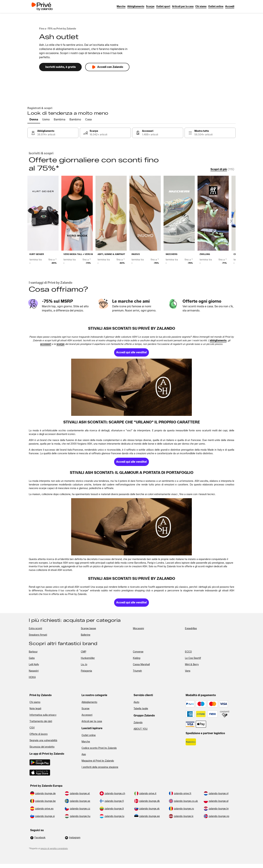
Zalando (138, 723)
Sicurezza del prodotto (42, 747)
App (84, 754)
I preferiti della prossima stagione (100, 767)
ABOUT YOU (141, 729)
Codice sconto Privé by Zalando (99, 748)
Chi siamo (35, 702)
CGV (32, 728)
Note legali (35, 709)
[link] (230, 6)
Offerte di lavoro (39, 734)
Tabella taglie (141, 709)
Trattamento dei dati (41, 721)
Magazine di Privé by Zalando (98, 761)
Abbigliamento (89, 702)
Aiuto (136, 702)
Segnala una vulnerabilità (43, 740)
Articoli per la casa (92, 721)
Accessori (87, 715)
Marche (86, 742)
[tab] (34, 120)
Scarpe (85, 709)
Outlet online (89, 735)
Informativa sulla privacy (43, 715)
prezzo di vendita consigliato (54, 848)
